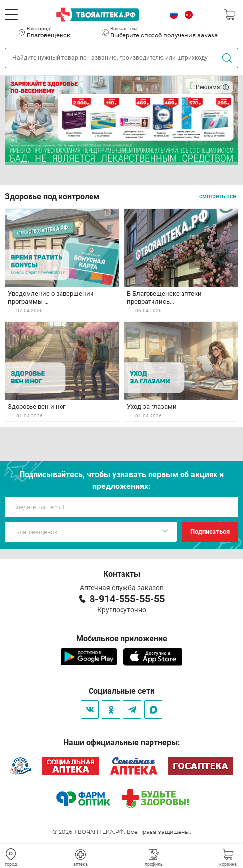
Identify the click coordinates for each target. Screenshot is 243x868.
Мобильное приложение (122, 639)
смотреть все (217, 196)
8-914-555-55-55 (127, 599)
